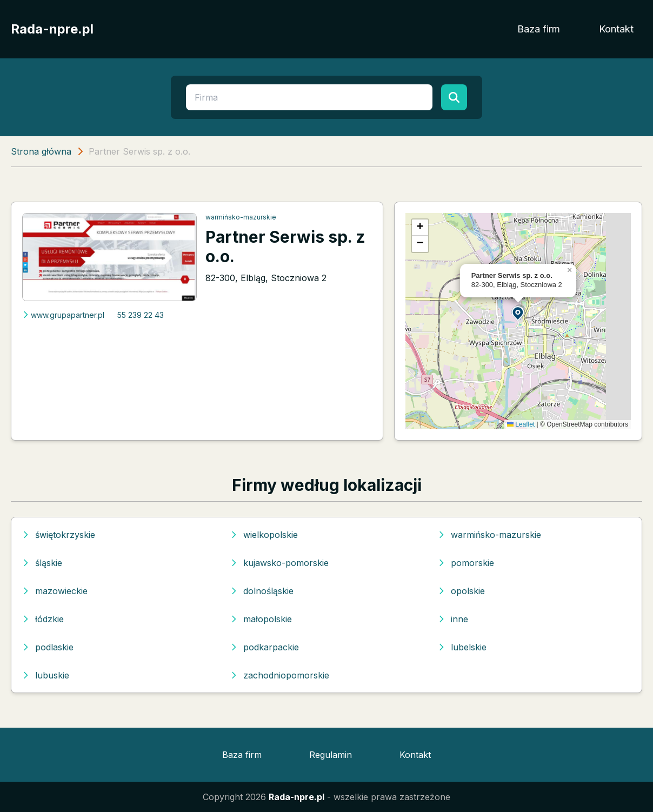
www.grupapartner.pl (63, 315)
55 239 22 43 (141, 315)
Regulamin (331, 755)
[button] (518, 313)
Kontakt (616, 29)
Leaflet (521, 424)
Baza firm (539, 29)
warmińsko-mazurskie (241, 217)
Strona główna (41, 151)
